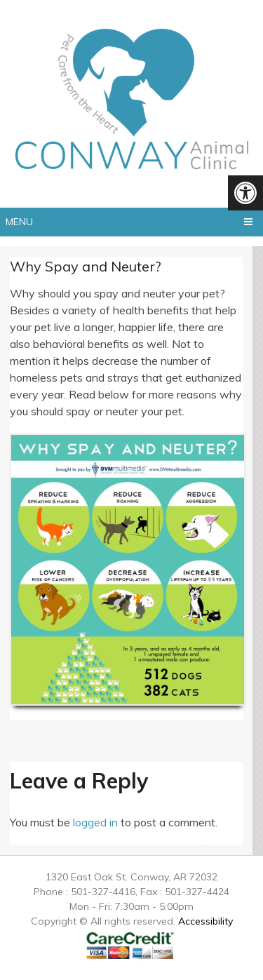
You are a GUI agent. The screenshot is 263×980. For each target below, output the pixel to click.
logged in (95, 822)
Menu (19, 222)
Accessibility (205, 921)
